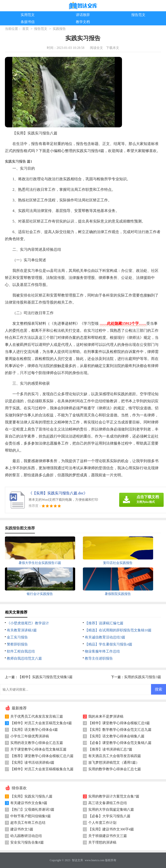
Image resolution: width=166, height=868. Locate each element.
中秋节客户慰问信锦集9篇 (31, 816)
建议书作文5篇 (22, 829)
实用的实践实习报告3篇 (143, 677)
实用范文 (28, 15)
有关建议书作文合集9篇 (29, 803)
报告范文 (138, 15)
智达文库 (77, 860)
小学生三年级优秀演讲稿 (30, 736)
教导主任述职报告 (99, 658)
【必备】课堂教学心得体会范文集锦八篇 (120, 743)
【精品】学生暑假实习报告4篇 (109, 644)
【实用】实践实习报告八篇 (31, 796)
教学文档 (83, 22)
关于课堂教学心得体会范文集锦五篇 (38, 749)
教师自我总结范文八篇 (24, 658)
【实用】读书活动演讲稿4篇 (32, 762)
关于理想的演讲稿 (102, 842)
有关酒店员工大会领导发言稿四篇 (115, 756)
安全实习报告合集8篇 (27, 842)
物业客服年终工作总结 (102, 651)
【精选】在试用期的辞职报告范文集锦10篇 (118, 630)
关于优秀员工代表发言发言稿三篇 (37, 716)
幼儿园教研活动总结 (26, 836)
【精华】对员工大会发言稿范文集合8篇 (41, 723)
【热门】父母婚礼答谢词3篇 (32, 809)
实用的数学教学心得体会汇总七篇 (115, 769)
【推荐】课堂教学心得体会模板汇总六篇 (42, 756)
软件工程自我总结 (21, 651)
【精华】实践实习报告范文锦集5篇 (45, 677)
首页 (26, 29)
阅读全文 (96, 48)
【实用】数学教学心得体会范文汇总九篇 (120, 730)
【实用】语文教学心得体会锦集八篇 (116, 736)
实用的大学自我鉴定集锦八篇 (111, 809)
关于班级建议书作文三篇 (108, 836)
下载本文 (113, 48)
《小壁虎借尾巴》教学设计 (28, 623)
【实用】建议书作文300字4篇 (111, 829)
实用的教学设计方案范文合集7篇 (114, 796)
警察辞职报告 (17, 644)
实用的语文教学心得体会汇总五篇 (37, 743)
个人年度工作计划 (102, 823)
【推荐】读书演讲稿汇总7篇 (110, 749)
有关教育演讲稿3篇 (22, 630)
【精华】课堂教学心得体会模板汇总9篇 (119, 723)
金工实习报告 (17, 637)
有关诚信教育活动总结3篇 (105, 637)
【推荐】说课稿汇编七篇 (104, 623)
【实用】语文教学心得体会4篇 (34, 730)
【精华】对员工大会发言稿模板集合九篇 (42, 769)
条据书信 (28, 22)
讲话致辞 (83, 15)
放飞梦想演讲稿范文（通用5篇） (114, 762)
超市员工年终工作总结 (28, 823)
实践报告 (59, 29)
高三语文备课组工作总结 (108, 803)
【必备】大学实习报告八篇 (109, 816)
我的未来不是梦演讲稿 (106, 716)
